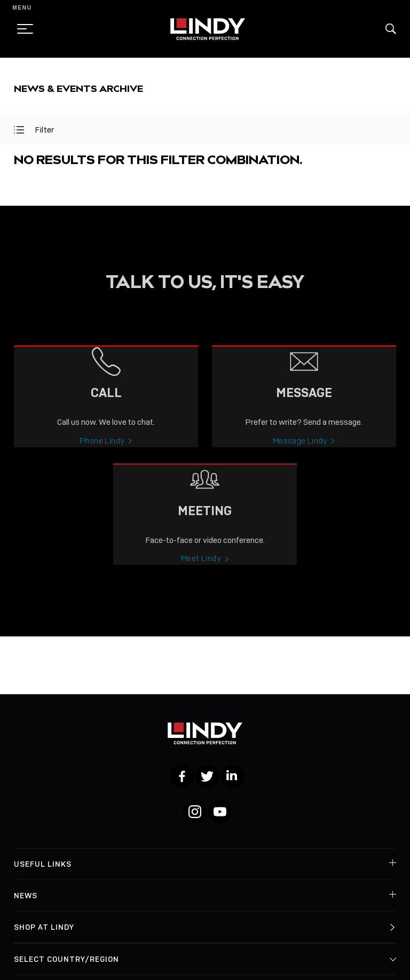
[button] (391, 29)
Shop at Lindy (44, 927)
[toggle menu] (22, 29)
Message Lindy (300, 449)
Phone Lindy (102, 449)
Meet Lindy (201, 567)
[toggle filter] (19, 130)
